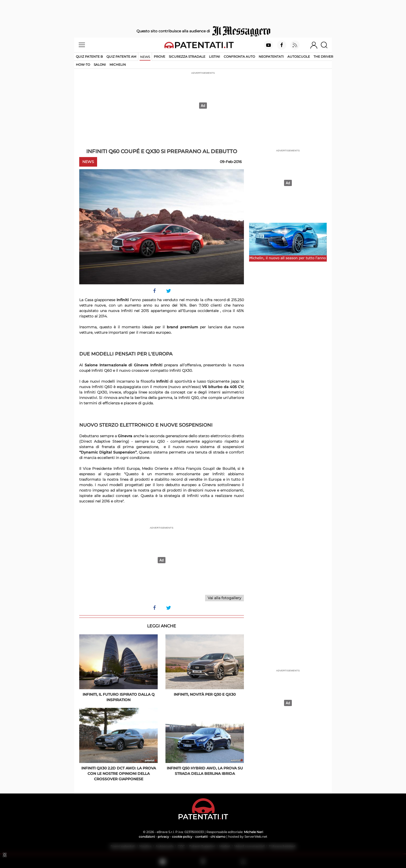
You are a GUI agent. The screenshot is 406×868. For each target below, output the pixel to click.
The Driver (323, 57)
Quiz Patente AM (121, 57)
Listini (215, 57)
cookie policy (182, 837)
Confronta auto (239, 57)
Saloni (100, 65)
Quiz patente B (89, 57)
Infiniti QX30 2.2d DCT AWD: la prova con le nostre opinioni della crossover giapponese (119, 774)
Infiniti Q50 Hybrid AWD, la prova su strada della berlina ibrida (205, 771)
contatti (201, 837)
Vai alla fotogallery (224, 598)
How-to (83, 65)
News (145, 57)
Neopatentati (271, 57)
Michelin (118, 65)
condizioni (147, 837)
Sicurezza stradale (187, 57)
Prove (160, 57)
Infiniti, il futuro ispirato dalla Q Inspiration (119, 697)
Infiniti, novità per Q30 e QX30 (205, 694)
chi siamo (218, 837)
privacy (163, 837)
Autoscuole (299, 57)
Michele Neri (253, 832)
